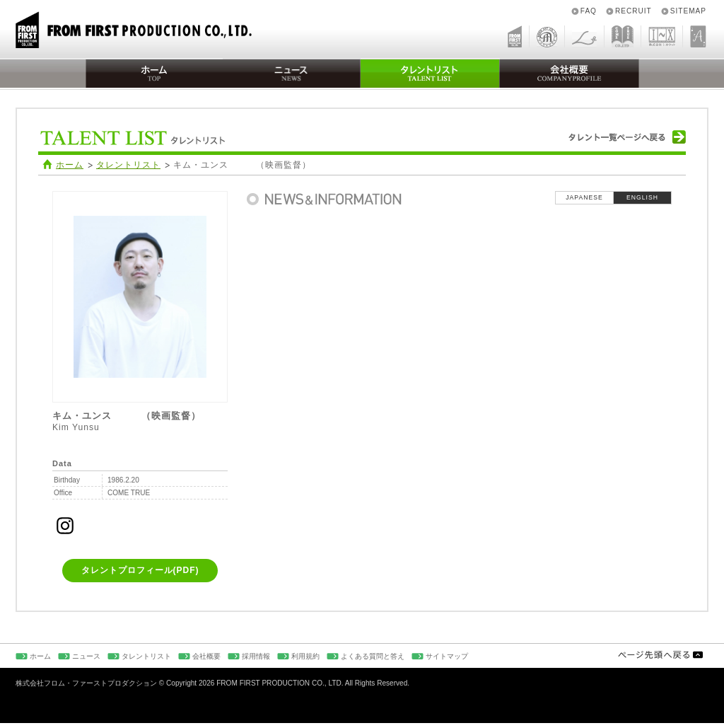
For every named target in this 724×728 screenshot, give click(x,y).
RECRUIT (633, 11)
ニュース (86, 656)
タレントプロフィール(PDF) (140, 570)
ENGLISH (642, 197)
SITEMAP (688, 11)
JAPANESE (584, 197)
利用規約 (305, 656)
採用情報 (256, 656)
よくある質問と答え (373, 656)
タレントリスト (128, 165)
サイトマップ (447, 656)
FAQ (589, 11)
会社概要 (206, 656)
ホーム (70, 165)
